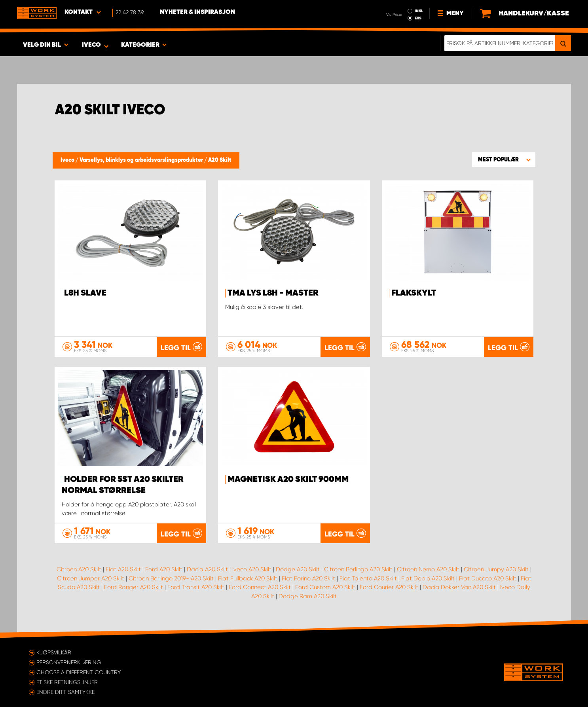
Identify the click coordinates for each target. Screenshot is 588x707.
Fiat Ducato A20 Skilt (488, 578)
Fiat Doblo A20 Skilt (428, 578)
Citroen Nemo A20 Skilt (428, 569)
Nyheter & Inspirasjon (197, 12)
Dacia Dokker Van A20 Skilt (459, 587)
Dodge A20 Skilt (298, 569)
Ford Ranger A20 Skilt (134, 587)
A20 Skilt (220, 160)
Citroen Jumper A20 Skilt (91, 578)
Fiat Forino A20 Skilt (308, 578)
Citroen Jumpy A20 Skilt (496, 569)
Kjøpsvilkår (54, 652)
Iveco (68, 160)
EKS (418, 18)
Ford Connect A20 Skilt (260, 587)
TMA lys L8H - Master (273, 293)
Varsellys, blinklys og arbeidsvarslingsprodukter (142, 160)
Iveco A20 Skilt (252, 569)
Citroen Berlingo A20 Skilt (358, 569)
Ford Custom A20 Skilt (325, 587)
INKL (419, 11)
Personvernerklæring (69, 662)
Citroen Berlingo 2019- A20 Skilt (171, 578)
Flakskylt (414, 293)
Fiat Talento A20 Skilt (368, 578)
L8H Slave (85, 293)
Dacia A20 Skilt (207, 569)
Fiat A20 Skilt (123, 569)
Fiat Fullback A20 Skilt (248, 578)
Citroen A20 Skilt (79, 569)
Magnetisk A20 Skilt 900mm (288, 480)
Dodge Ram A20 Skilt (308, 596)
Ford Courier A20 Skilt (389, 587)
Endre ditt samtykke (65, 692)
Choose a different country (79, 672)
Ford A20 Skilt (164, 569)
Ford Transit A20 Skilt (196, 587)
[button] (504, 159)
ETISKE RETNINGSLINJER (67, 682)
